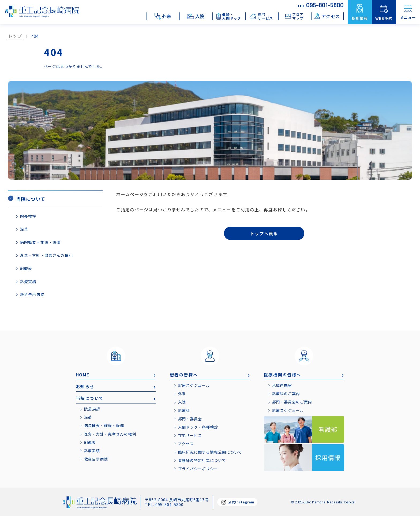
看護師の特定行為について (202, 460)
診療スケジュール (194, 385)
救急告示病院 (32, 294)
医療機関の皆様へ (283, 374)
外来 (182, 393)
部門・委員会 (190, 418)
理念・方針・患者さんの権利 (46, 255)
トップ (15, 36)
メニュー (408, 13)
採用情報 (360, 18)
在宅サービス (190, 435)
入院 (182, 402)
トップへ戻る (264, 234)
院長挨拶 (28, 216)
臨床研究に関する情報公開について (211, 451)
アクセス (186, 443)
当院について (90, 398)
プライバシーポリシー (198, 468)
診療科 (184, 410)
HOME (83, 374)
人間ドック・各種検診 (198, 427)
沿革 (24, 229)
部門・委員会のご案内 (292, 402)
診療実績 (28, 281)
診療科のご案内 (286, 393)
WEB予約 (384, 18)
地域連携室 (282, 385)
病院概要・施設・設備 (40, 242)
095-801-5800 (320, 5)
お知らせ (85, 386)
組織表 (26, 268)
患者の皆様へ (184, 374)
